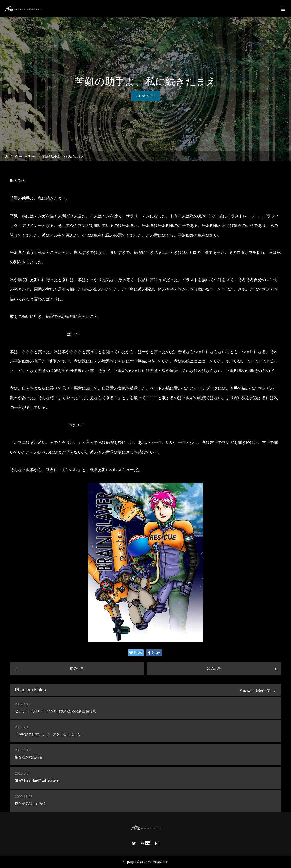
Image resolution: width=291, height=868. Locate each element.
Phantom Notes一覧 (255, 690)
